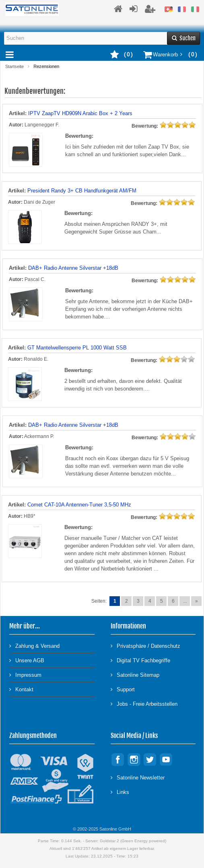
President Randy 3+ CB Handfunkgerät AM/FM (82, 191)
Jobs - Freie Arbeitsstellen (144, 704)
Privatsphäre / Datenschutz (145, 646)
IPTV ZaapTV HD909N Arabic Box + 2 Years (80, 113)
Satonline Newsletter (138, 777)
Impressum (25, 675)
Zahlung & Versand (34, 646)
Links (120, 792)
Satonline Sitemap (135, 675)
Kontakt (21, 689)
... (185, 601)
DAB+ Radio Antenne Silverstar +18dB (73, 268)
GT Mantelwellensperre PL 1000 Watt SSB (77, 348)
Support (123, 689)
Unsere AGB (27, 660)
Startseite (14, 66)
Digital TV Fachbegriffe (140, 660)
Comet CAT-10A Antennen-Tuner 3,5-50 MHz (79, 505)
